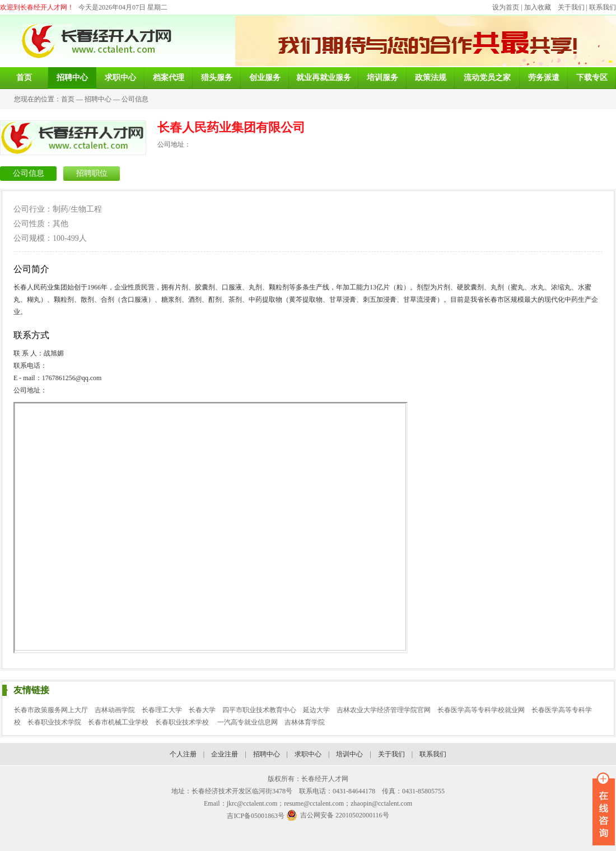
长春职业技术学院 (54, 722)
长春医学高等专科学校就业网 (481, 710)
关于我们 (571, 7)
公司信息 (135, 99)
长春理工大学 (162, 710)
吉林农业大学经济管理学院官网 (384, 710)
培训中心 (349, 754)
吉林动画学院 (115, 710)
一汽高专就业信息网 (248, 722)
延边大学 (316, 710)
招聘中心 (98, 99)
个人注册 (183, 754)
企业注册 (225, 754)
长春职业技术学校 (183, 722)
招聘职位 (92, 173)
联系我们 (603, 7)
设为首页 (506, 7)
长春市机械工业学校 (118, 722)
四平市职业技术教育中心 (259, 710)
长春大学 (202, 710)
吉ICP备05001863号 (256, 816)
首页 (68, 99)
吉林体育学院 (305, 722)
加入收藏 (538, 7)
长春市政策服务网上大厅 (51, 710)
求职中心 (308, 754)
